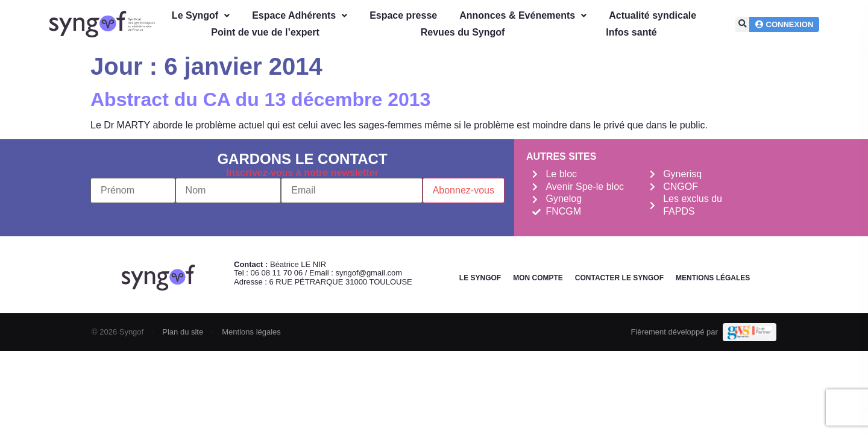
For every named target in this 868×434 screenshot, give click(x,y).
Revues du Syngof (463, 32)
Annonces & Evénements (523, 15)
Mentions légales (713, 278)
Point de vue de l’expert (265, 32)
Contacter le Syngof (619, 278)
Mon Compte (538, 278)
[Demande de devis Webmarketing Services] (750, 332)
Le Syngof (201, 15)
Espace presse (403, 15)
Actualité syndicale (653, 15)
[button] (743, 24)
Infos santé (631, 32)
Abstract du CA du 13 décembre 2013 (260, 99)
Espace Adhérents (300, 15)
